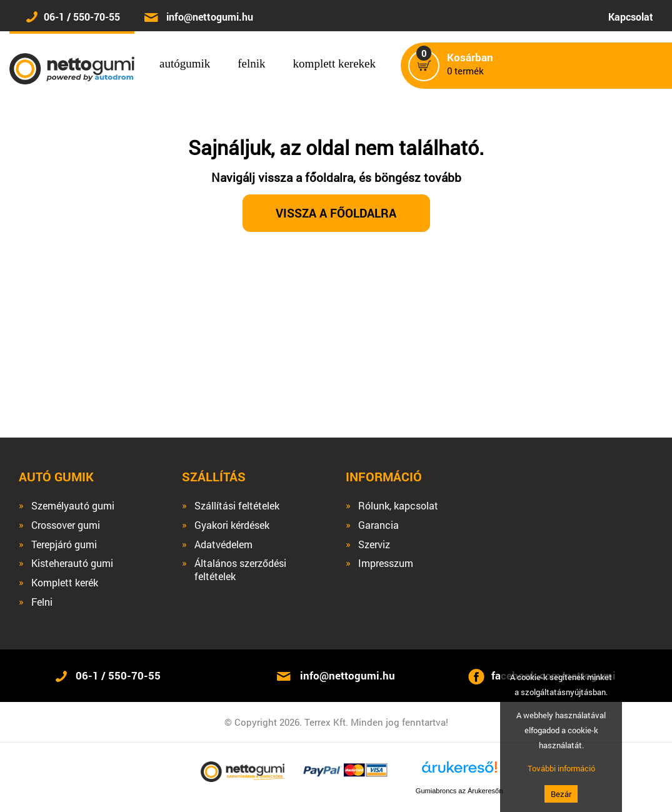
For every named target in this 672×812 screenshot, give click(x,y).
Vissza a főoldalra (336, 213)
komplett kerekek (334, 63)
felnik (251, 63)
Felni (42, 602)
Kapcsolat (631, 17)
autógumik (185, 63)
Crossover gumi (66, 525)
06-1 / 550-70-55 (82, 17)
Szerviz (374, 544)
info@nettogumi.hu (210, 17)
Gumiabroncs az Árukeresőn (459, 791)
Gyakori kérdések (232, 525)
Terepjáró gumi (64, 544)
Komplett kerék (65, 583)
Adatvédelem (223, 544)
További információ (561, 768)
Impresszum (386, 563)
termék (470, 64)
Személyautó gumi (73, 506)
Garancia (379, 525)
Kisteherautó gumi (72, 563)
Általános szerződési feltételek (240, 570)
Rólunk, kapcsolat (398, 506)
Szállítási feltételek (237, 506)
